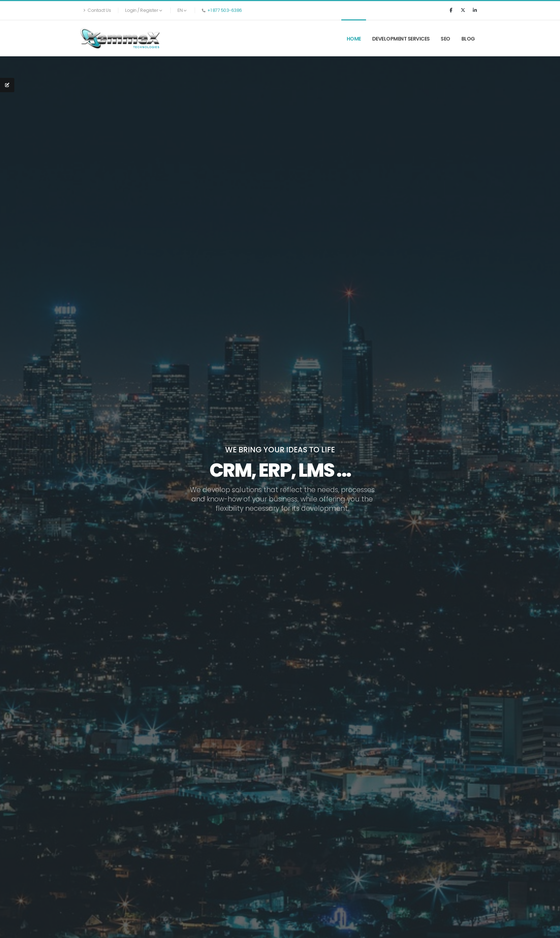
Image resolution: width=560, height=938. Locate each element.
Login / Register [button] (144, 10)
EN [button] (182, 10)
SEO (445, 39)
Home (354, 39)
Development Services (401, 39)
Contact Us (97, 10)
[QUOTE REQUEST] (7, 85)
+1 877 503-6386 (225, 10)
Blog (468, 39)
